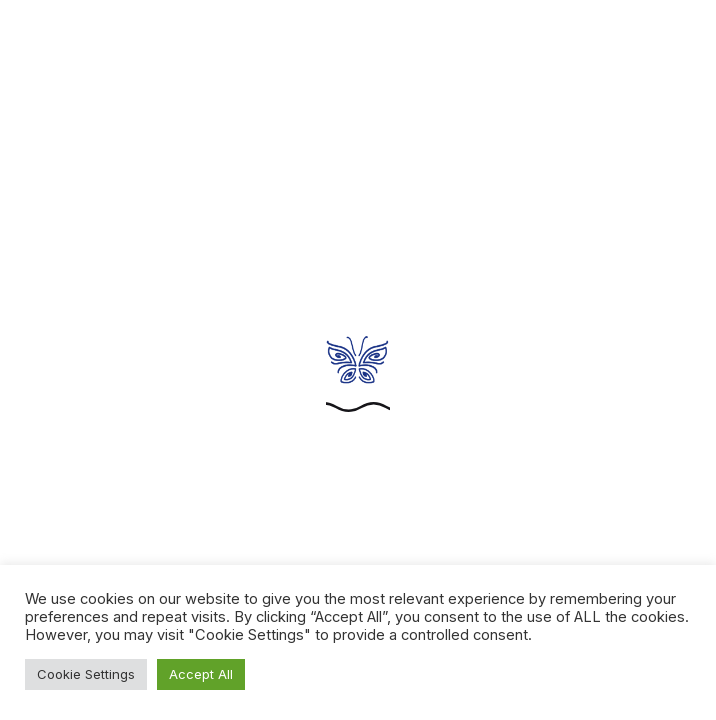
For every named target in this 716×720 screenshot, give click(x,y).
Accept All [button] (201, 674)
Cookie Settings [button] (86, 674)
